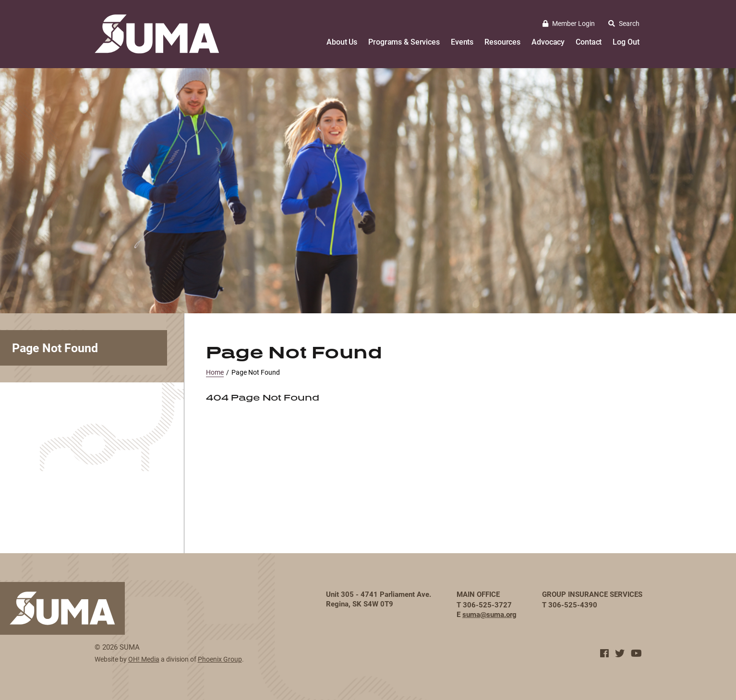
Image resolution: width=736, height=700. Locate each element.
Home (215, 372)
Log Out (626, 42)
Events (462, 42)
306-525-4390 (573, 605)
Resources (502, 42)
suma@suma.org (489, 614)
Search (624, 23)
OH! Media (144, 659)
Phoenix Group (220, 659)
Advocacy (548, 42)
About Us (342, 42)
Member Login (569, 23)
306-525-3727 (487, 605)
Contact (589, 42)
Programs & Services (404, 42)
